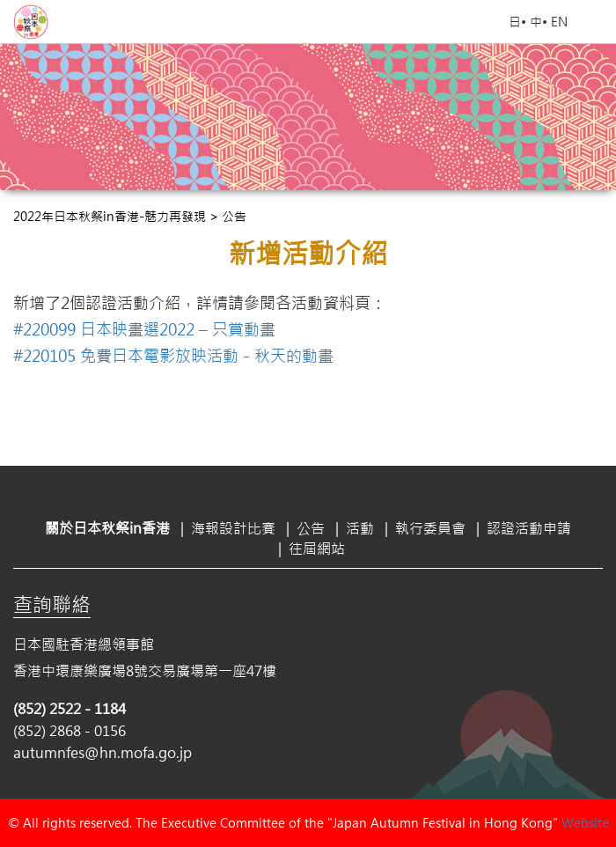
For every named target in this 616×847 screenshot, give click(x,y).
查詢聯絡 (52, 604)
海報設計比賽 (233, 528)
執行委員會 (430, 528)
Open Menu (594, 22)
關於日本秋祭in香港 (107, 528)
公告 (311, 528)
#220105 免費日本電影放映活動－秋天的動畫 (173, 356)
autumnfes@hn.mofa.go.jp (103, 752)
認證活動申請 (529, 528)
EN (559, 22)
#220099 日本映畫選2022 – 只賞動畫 (144, 329)
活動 (360, 528)
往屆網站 (317, 548)
